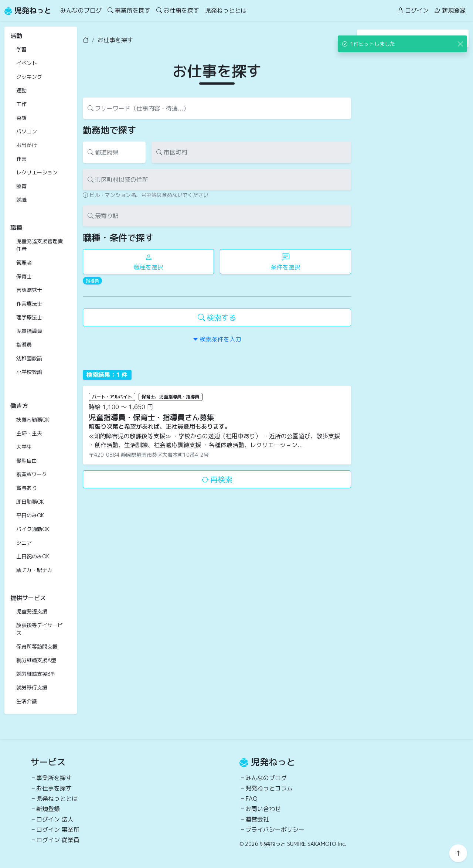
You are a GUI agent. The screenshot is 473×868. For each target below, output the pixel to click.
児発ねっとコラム (269, 788)
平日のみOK (30, 515)
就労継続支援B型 (36, 674)
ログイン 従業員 (58, 840)
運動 (21, 90)
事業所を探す (129, 10)
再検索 (217, 479)
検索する (217, 317)
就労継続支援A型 (36, 660)
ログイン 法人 (55, 819)
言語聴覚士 (29, 290)
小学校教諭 (29, 372)
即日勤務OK (30, 502)
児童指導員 (29, 331)
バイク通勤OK (33, 529)
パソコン (27, 131)
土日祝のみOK (33, 556)
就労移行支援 (32, 687)
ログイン (413, 10)
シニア (24, 543)
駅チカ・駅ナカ (34, 570)
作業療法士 (29, 304)
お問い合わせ (263, 809)
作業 (21, 159)
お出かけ (27, 145)
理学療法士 (29, 317)
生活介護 (27, 701)
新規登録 (450, 10)
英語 (21, 118)
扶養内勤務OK (33, 420)
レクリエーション (37, 172)
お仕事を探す (178, 10)
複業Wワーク (32, 474)
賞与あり (27, 488)
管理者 (24, 263)
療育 (21, 186)
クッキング (29, 77)
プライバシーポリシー (275, 830)
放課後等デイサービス (40, 629)
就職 (21, 200)
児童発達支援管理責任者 (40, 245)
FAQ (251, 799)
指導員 (24, 345)
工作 (21, 104)
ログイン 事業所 (58, 830)
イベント (27, 63)
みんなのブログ (81, 10)
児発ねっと (28, 10)
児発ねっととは (226, 10)
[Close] (460, 44)
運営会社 (257, 819)
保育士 (24, 276)
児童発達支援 (32, 611)
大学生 (24, 447)
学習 (21, 49)
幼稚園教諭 (29, 358)
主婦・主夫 (29, 433)
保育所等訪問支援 (37, 646)
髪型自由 (27, 461)
